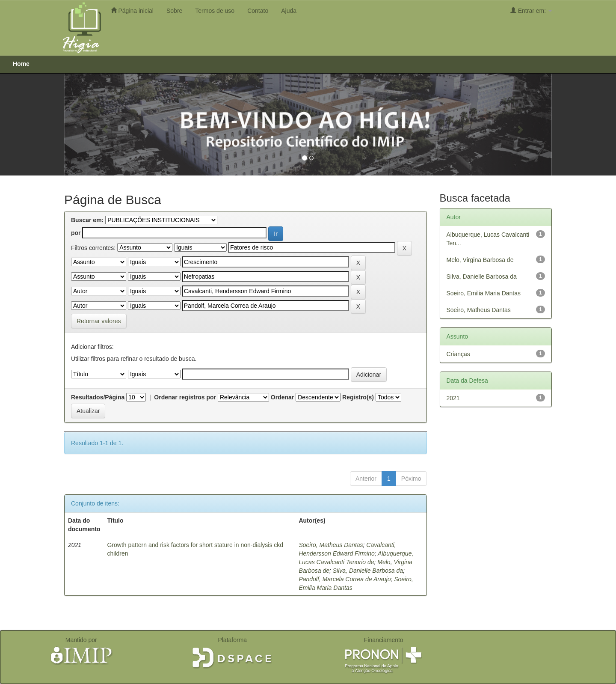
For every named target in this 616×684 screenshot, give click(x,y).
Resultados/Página (98, 397)
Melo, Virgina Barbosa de (480, 260)
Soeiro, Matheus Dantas (331, 545)
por (76, 233)
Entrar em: (531, 10)
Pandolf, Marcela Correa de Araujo (345, 579)
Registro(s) (358, 397)
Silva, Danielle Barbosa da (368, 571)
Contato (258, 11)
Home (21, 64)
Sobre (174, 11)
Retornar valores (99, 321)
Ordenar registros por (185, 397)
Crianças (458, 354)
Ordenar (282, 397)
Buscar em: (87, 220)
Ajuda (289, 11)
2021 (453, 398)
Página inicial (132, 10)
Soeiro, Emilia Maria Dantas (484, 293)
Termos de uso (215, 11)
